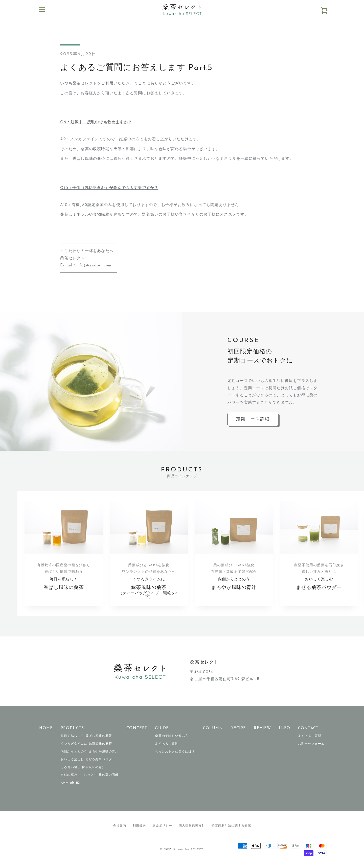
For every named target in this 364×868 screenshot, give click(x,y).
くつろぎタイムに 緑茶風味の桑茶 (86, 745)
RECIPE (238, 729)
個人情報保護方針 (192, 827)
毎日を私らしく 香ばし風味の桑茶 (86, 737)
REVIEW (262, 729)
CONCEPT (137, 729)
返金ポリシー (162, 827)
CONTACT (308, 729)
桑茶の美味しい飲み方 (172, 737)
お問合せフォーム (311, 745)
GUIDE (162, 729)
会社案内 (120, 827)
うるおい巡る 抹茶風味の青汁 (83, 768)
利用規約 (139, 827)
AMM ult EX (71, 784)
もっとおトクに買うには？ (175, 752)
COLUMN (213, 729)
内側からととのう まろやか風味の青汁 (90, 752)
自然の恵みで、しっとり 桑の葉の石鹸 (90, 776)
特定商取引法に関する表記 (231, 827)
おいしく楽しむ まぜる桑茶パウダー (88, 760)
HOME (46, 729)
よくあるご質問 (167, 745)
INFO (285, 729)
